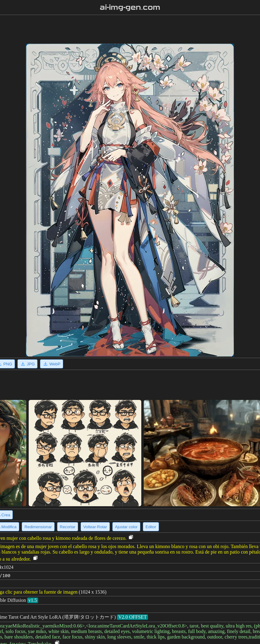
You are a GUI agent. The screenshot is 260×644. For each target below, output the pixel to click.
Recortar (68, 527)
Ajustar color (126, 527)
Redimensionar (38, 527)
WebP (52, 364)
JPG (27, 364)
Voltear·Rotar (95, 527)
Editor (151, 527)
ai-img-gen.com (130, 7)
